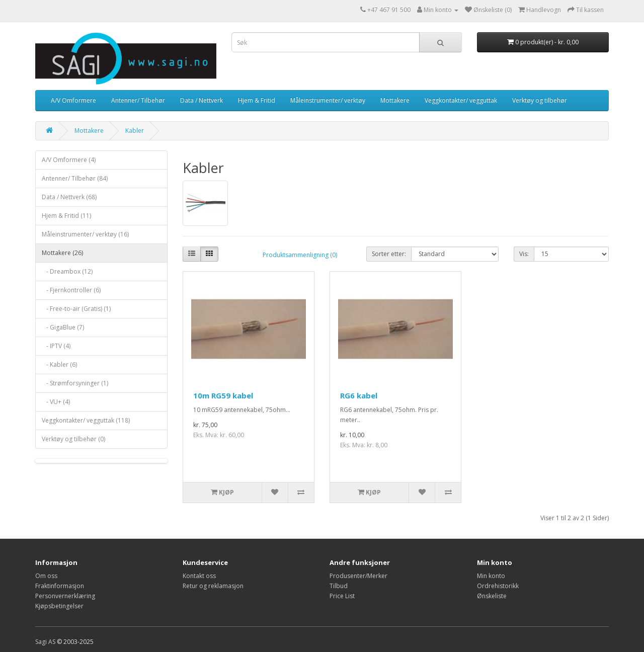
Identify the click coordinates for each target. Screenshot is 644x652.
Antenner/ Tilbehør (138, 100)
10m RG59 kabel (223, 395)
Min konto (491, 576)
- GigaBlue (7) (63, 327)
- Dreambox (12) (67, 271)
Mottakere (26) (62, 253)
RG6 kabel (359, 395)
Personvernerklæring (65, 596)
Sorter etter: (389, 254)
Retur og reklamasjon (213, 586)
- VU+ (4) (56, 402)
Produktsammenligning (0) (300, 255)
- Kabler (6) (59, 364)
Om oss (46, 576)
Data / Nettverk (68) (69, 197)
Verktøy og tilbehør (540, 100)
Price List (342, 596)
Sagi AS (45, 642)
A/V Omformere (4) (69, 160)
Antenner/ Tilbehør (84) (75, 178)
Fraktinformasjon (60, 586)
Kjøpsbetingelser (59, 606)
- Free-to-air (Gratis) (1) (76, 309)
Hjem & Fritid (257, 100)
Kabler (135, 131)
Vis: (524, 254)
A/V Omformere (73, 100)
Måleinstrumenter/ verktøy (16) (85, 234)
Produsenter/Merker (358, 576)
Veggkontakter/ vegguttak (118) (86, 420)
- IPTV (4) (56, 346)
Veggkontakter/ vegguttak (461, 100)
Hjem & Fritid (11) (66, 216)
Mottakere (395, 100)
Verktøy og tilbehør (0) (73, 439)
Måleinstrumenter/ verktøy (328, 100)
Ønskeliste (492, 596)
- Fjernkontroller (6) (71, 290)
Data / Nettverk (202, 100)
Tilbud (339, 586)
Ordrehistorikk (498, 586)
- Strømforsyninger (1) (75, 383)
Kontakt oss (199, 576)
